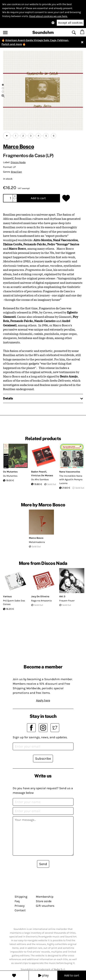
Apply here (43, 700)
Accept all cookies (70, 23)
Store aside (44, 901)
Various (7, 596)
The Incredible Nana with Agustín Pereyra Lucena (71, 479)
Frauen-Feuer (67, 601)
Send (43, 864)
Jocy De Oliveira (40, 596)
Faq (17, 901)
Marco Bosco (19, 146)
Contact (20, 910)
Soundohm (43, 32)
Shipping (21, 897)
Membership (45, 897)
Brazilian (16, 172)
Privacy (20, 906)
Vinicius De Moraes (42, 475)
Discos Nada (18, 162)
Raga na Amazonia (41, 601)
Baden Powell (39, 472)
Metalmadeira (37, 542)
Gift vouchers (45, 906)
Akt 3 (62, 596)
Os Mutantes (10, 472)
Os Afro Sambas (40, 479)
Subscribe (43, 759)
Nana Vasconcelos (70, 472)
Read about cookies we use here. (48, 16)
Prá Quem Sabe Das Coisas (14, 602)
